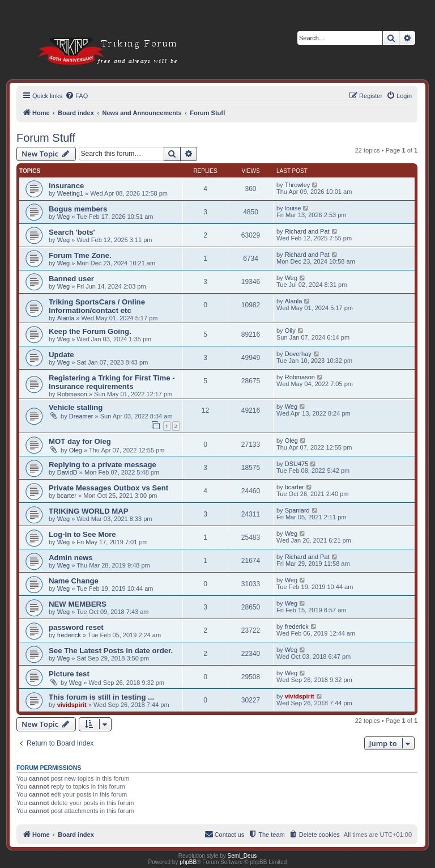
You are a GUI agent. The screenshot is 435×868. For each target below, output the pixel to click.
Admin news (71, 558)
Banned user (71, 279)
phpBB (188, 862)
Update (61, 355)
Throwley (298, 185)
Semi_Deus (242, 856)
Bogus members (78, 209)
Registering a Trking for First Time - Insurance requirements (112, 382)
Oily (290, 331)
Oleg (76, 450)
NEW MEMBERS (78, 604)
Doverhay (298, 354)
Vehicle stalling (76, 407)
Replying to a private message (103, 465)
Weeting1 (70, 193)
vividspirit (72, 705)
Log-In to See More (82, 534)
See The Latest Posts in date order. (111, 651)
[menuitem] (76, 96)
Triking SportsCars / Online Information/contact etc (97, 306)
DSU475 (297, 464)
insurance (66, 186)
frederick (69, 635)
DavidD (67, 472)
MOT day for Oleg (80, 441)
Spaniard (297, 510)
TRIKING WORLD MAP (89, 511)
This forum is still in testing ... (101, 697)
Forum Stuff (46, 138)
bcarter (67, 496)
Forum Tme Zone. (80, 255)
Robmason (72, 394)
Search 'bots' (72, 232)
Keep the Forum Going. (90, 331)
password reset (76, 627)
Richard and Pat (307, 231)
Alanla (66, 318)
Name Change (74, 581)
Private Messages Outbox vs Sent (108, 488)
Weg (63, 217)
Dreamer (81, 416)
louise (293, 208)
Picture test (69, 674)
